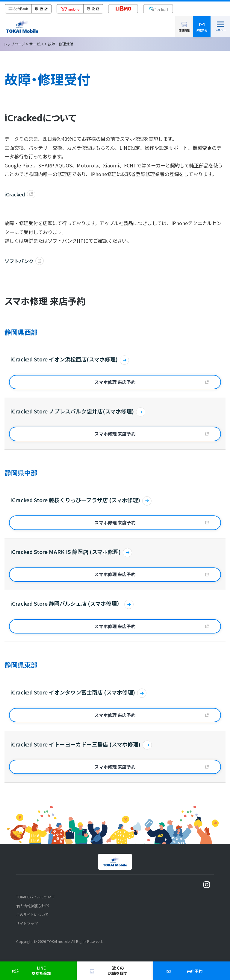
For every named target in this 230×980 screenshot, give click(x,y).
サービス (37, 44)
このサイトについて (32, 914)
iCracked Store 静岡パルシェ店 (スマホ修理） (66, 603)
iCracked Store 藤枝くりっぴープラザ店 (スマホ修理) (75, 500)
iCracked (15, 194)
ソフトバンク (19, 261)
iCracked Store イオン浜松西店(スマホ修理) (64, 359)
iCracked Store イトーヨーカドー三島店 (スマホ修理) (75, 744)
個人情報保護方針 (31, 906)
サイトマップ (27, 923)
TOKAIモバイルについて (35, 897)
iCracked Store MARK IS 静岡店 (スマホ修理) (66, 552)
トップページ (14, 44)
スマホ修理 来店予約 (115, 382)
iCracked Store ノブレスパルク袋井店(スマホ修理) (72, 411)
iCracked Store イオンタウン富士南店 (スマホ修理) (73, 692)
